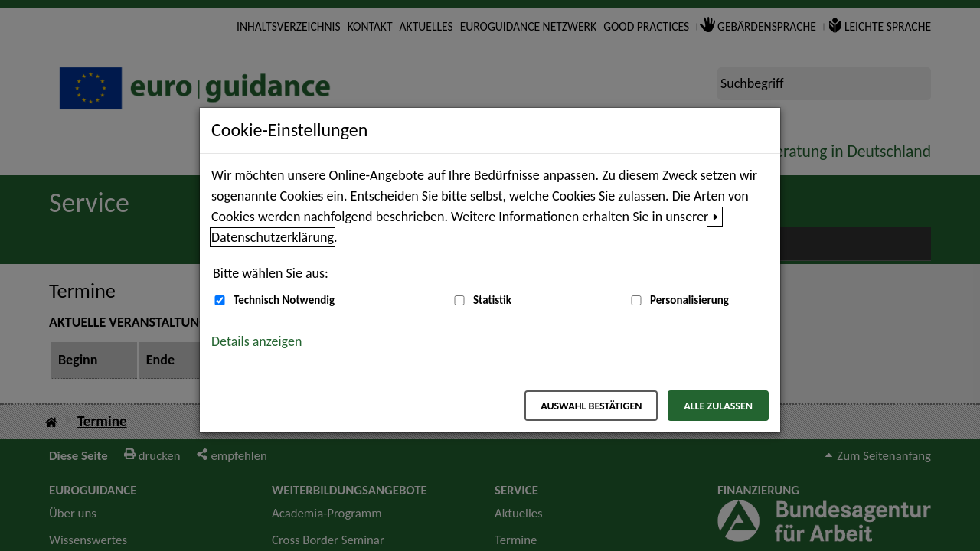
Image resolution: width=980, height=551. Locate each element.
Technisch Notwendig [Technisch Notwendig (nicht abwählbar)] (284, 300)
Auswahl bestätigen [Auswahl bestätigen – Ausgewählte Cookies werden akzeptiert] (591, 406)
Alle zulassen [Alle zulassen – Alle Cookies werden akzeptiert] (718, 406)
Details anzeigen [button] (256, 341)
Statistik (492, 300)
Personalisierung (689, 300)
